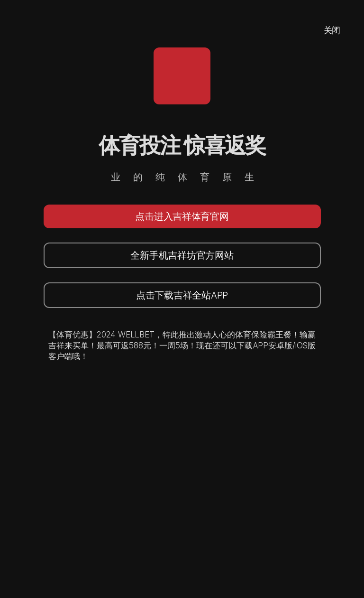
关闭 (332, 30)
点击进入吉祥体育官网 (182, 216)
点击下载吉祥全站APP (182, 295)
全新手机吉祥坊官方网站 (182, 255)
